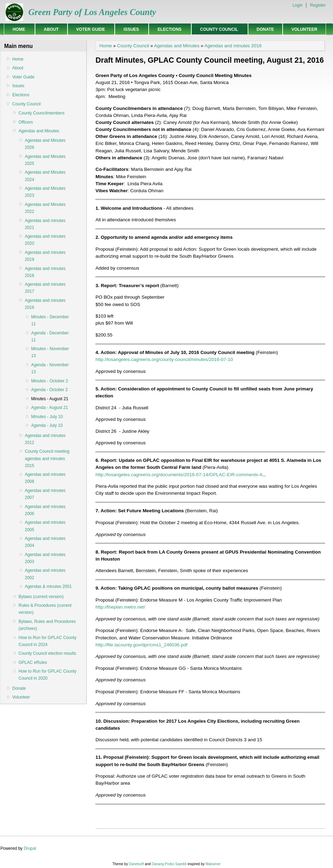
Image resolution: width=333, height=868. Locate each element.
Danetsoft (136, 864)
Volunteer (304, 29)
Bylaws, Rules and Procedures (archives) (47, 625)
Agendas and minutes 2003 (45, 558)
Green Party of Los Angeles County (92, 12)
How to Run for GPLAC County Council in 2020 (47, 675)
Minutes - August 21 (50, 399)
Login (297, 5)
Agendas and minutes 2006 (45, 510)
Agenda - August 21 (49, 408)
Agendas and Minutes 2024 (45, 176)
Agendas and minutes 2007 (45, 494)
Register (318, 5)
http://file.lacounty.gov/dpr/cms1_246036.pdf (141, 645)
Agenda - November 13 (50, 368)
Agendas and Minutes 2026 (45, 144)
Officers (26, 122)
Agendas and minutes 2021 (45, 224)
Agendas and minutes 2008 (45, 478)
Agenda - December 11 (50, 336)
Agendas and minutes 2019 (45, 256)
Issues (130, 29)
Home (18, 29)
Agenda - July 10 (47, 425)
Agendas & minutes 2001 (48, 586)
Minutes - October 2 (49, 381)
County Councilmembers (41, 113)
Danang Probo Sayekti (169, 864)
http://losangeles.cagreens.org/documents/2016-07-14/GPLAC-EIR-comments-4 (179, 475)
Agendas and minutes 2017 (45, 288)
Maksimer (213, 864)
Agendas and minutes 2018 (45, 272)
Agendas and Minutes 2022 (45, 208)
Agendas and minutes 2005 (45, 526)
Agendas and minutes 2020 (45, 240)
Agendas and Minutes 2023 (45, 192)
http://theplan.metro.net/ (120, 607)
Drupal (30, 848)
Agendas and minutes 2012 (45, 439)
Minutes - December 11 (50, 320)
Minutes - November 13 (50, 352)
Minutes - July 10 (47, 417)
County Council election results (47, 653)
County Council (218, 29)
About (51, 29)
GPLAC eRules (33, 662)
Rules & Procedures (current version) (45, 609)
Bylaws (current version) (41, 597)
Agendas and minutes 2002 (45, 574)
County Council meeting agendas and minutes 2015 (47, 458)
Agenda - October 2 (49, 390)
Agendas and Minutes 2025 (45, 160)
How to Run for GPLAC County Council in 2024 (47, 641)
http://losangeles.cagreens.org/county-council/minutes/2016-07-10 (164, 359)
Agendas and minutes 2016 (45, 304)
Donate (265, 29)
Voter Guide (90, 29)
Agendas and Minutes (39, 131)
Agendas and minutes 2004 (45, 542)
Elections (168, 29)
